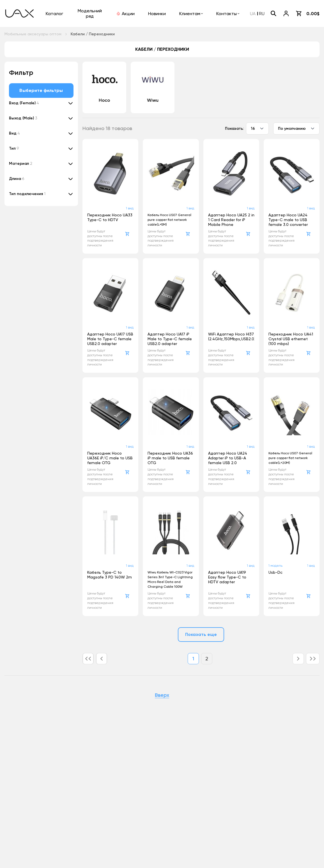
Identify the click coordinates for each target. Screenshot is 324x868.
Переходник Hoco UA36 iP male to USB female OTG (170, 458)
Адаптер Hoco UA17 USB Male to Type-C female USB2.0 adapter (110, 339)
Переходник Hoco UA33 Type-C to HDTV (110, 217)
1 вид (130, 208)
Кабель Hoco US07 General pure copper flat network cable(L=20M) (290, 458)
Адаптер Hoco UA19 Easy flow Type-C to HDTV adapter (227, 577)
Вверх (162, 695)
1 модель (275, 566)
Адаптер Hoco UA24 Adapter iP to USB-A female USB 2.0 (228, 458)
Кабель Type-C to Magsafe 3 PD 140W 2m (110, 575)
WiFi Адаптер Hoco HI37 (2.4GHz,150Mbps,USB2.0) (231, 336)
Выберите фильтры (41, 90)
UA (253, 14)
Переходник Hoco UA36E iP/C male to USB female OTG (110, 458)
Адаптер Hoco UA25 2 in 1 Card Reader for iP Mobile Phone (231, 220)
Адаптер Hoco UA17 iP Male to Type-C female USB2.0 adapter (170, 339)
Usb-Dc (275, 572)
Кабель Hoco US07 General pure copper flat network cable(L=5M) (169, 220)
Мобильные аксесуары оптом (33, 34)
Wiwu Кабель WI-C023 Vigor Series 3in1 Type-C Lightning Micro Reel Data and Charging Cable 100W (170, 579)
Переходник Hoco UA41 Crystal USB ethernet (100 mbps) (291, 339)
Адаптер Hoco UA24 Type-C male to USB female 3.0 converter (288, 220)
